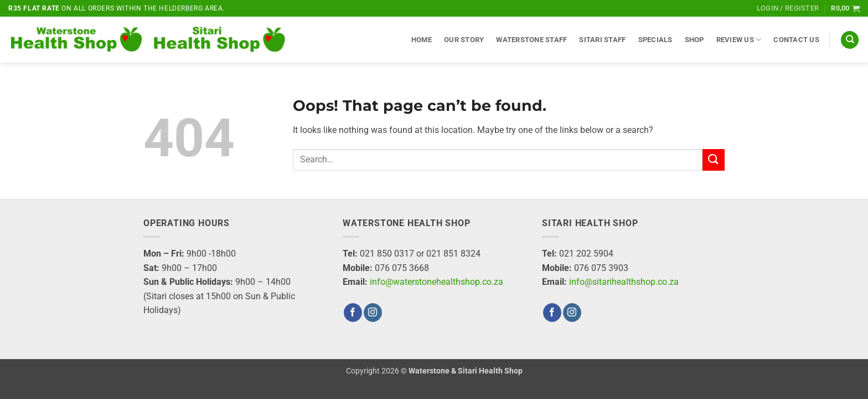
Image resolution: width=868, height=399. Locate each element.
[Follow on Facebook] (353, 313)
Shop (694, 40)
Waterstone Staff (531, 40)
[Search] (850, 40)
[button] (788, 8)
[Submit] (714, 160)
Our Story (464, 40)
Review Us (739, 40)
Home (422, 40)
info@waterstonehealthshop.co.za (436, 282)
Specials (655, 40)
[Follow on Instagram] (373, 313)
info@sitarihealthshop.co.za (624, 282)
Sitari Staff (602, 40)
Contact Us (796, 40)
